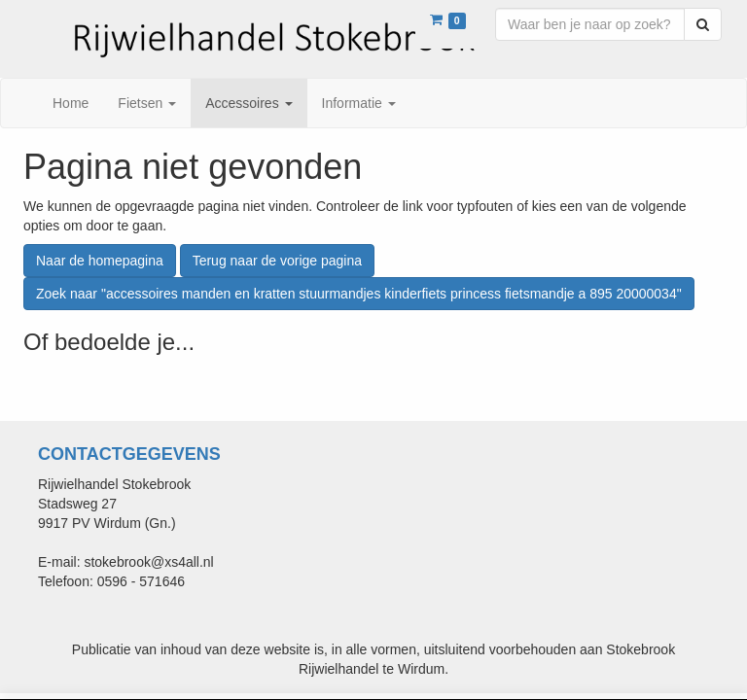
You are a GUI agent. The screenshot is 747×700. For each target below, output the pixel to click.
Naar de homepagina (100, 261)
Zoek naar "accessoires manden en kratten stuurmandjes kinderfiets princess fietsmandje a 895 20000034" (359, 294)
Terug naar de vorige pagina (277, 261)
